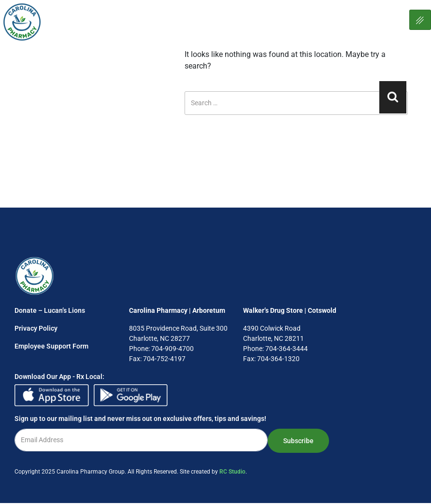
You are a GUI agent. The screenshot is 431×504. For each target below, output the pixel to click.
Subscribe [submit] (298, 441)
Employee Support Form (51, 346)
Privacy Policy (36, 328)
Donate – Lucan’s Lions (50, 310)
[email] (141, 440)
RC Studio (232, 472)
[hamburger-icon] (420, 20)
